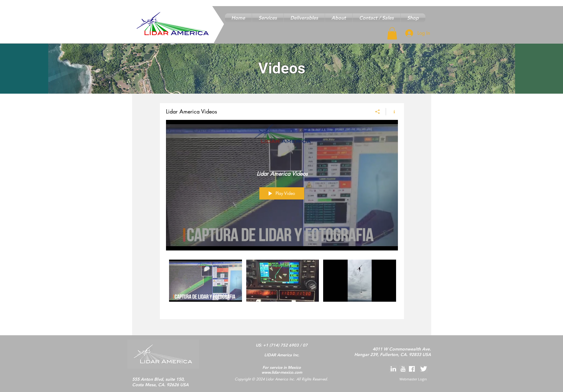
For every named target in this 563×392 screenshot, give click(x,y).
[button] (268, 18)
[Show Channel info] (392, 111)
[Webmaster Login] (413, 379)
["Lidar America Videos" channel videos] (282, 285)
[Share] (378, 111)
